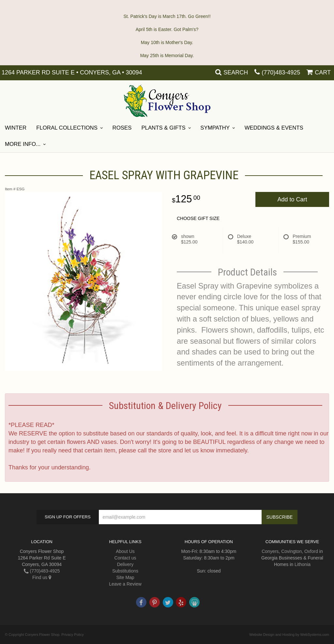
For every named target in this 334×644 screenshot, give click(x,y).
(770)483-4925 (281, 72)
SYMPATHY (215, 128)
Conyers (270, 551)
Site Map (125, 577)
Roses (122, 128)
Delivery (125, 564)
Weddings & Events (274, 128)
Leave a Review (125, 584)
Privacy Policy (72, 635)
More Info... (23, 144)
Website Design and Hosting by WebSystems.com (289, 635)
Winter (16, 128)
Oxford (311, 551)
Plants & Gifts (163, 128)
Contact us (125, 558)
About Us (125, 551)
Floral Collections (67, 128)
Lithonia (303, 564)
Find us (42, 577)
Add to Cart (292, 199)
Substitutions (125, 571)
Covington (291, 551)
